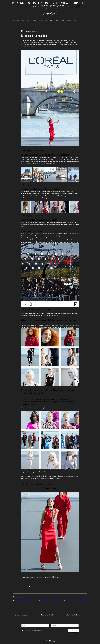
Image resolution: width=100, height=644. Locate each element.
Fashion (34, 20)
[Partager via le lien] (33, 586)
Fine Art (40, 20)
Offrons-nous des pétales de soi (48, 615)
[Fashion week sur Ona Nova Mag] (75, 606)
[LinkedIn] (54, 641)
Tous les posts (16, 20)
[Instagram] (46, 641)
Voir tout (85, 597)
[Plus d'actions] (78, 31)
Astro (23, 20)
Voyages (69, 20)
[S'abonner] (74, 631)
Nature (63, 20)
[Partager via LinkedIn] (29, 586)
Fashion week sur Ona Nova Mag (73, 615)
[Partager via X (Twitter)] (26, 586)
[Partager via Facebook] (22, 586)
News (46, 20)
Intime (57, 20)
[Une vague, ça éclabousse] (25, 606)
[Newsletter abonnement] (78, 6)
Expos (28, 20)
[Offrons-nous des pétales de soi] (50, 606)
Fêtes (51, 20)
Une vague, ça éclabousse (21, 615)
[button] (85, 20)
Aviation (75, 20)
